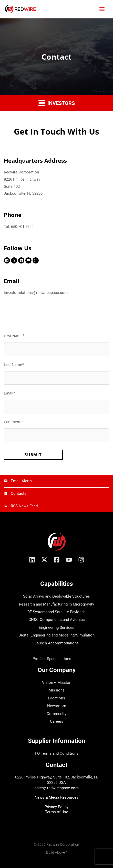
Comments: (14, 422)
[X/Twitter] (44, 560)
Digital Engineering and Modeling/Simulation (57, 635)
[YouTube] (69, 560)
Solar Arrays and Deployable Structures (57, 596)
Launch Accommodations (57, 643)
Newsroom (57, 706)
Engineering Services (57, 628)
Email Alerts (21, 481)
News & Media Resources (57, 797)
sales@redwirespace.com (57, 788)
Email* (10, 393)
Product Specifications (52, 659)
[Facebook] (57, 560)
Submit (33, 455)
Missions (57, 690)
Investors (57, 103)
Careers (57, 721)
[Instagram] (81, 560)
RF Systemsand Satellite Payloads (57, 612)
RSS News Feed (24, 506)
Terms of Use (57, 812)
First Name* (14, 336)
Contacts (19, 493)
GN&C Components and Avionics (57, 620)
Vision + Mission (57, 683)
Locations (57, 698)
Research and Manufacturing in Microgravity (57, 604)
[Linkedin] (32, 560)
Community (57, 714)
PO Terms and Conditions (57, 753)
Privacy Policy (57, 807)
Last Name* (14, 364)
